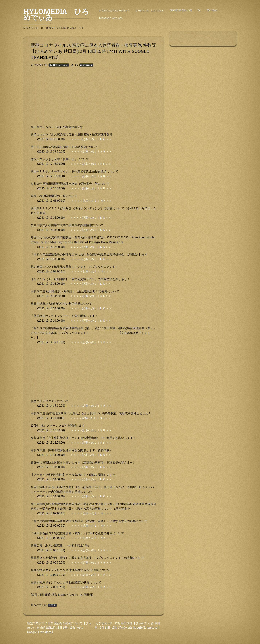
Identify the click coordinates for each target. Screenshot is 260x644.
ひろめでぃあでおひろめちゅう (114, 10)
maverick (86, 65)
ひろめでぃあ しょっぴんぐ (150, 10)
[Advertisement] (94, 99)
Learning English (181, 10)
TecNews (212, 10)
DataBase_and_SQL (111, 18)
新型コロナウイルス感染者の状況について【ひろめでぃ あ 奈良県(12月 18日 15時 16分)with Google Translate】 (59, 627)
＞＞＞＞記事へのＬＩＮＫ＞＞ (91, 139)
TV (199, 10)
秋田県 (52, 605)
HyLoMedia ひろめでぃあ (56, 14)
